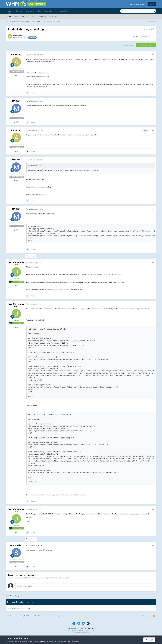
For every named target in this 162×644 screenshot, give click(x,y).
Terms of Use (32, 641)
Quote (33, 93)
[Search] (131, 11)
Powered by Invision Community (81, 633)
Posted (35, 55)
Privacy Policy (73, 628)
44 (16, 286)
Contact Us (83, 628)
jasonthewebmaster (16, 263)
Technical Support (50, 11)
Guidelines (25, 16)
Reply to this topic (146, 45)
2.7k (16, 122)
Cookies (91, 628)
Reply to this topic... (24, 586)
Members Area (63, 11)
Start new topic (128, 45)
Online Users (42, 16)
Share (135, 36)
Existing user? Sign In (138, 4)
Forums (8, 16)
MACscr (16, 101)
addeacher (19, 35)
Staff (33, 16)
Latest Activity (30, 11)
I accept (149, 640)
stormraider (16, 545)
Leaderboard (53, 16)
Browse (10, 12)
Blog (39, 11)
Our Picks (19, 11)
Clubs (16, 16)
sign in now (50, 578)
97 (16, 76)
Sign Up (152, 4)
